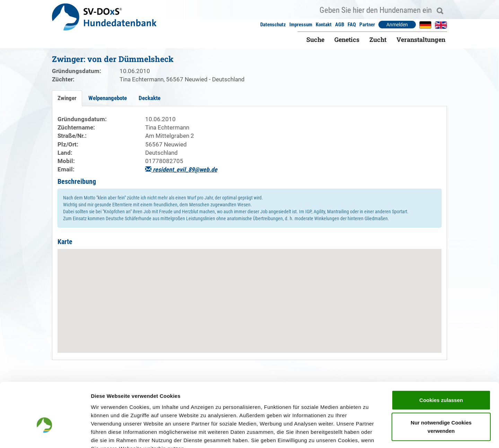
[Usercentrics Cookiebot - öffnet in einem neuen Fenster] (45, 434)
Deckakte (150, 98)
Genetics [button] (347, 39)
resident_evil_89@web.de (181, 169)
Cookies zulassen (441, 358)
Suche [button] (315, 39)
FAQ (352, 25)
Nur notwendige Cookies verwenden (441, 385)
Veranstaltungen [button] (421, 39)
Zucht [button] (378, 39)
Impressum (301, 25)
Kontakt (324, 25)
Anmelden (397, 25)
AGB (340, 25)
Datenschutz (273, 25)
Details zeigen (369, 434)
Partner (367, 25)
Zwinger (67, 98)
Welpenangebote (108, 98)
